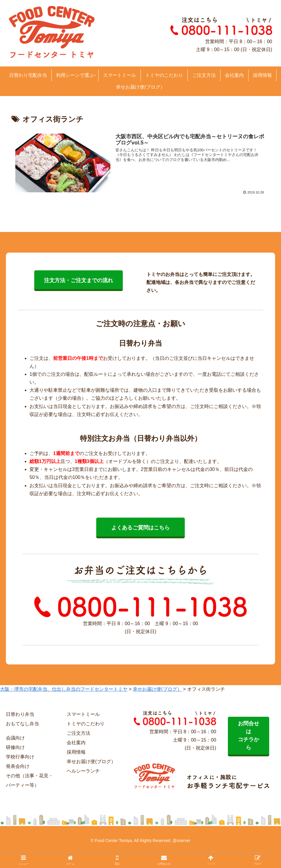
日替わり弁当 (20, 714)
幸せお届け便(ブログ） (91, 761)
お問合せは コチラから (249, 735)
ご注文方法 (79, 733)
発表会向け (18, 766)
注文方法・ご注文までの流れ (79, 280)
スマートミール (83, 714)
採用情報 (76, 752)
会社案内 (76, 743)
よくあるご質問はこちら (140, 528)
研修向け (15, 747)
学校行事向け (20, 757)
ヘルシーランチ (83, 771)
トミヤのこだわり (86, 724)
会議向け (15, 738)
